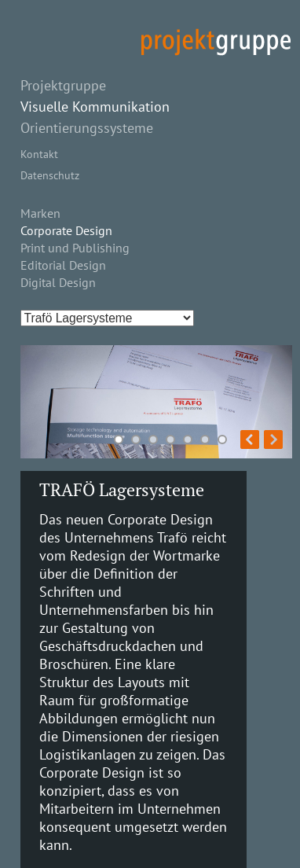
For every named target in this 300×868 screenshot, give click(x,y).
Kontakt (39, 154)
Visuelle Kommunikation (95, 107)
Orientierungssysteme (87, 128)
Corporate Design (66, 230)
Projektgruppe (63, 85)
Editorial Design (63, 265)
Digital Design (58, 282)
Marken (40, 213)
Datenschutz (50, 175)
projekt (216, 42)
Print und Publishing (75, 248)
